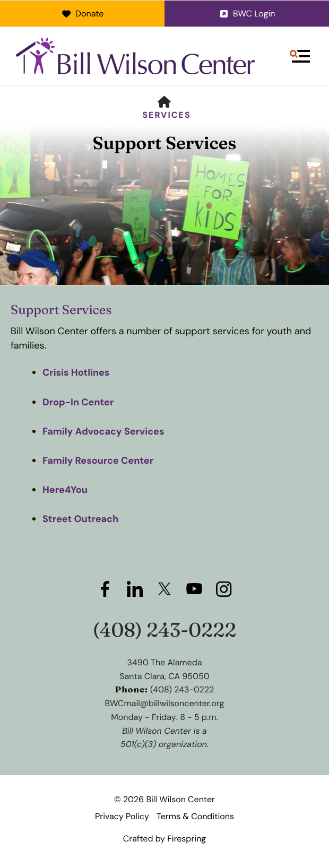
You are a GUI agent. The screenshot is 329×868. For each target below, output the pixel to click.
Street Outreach (80, 519)
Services (166, 115)
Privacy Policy (122, 816)
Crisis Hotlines (76, 372)
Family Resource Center (98, 461)
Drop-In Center (78, 402)
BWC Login (247, 14)
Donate (83, 14)
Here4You (65, 490)
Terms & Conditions (195, 816)
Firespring (187, 839)
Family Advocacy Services (103, 431)
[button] (300, 56)
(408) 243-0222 (165, 630)
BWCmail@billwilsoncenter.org (165, 703)
